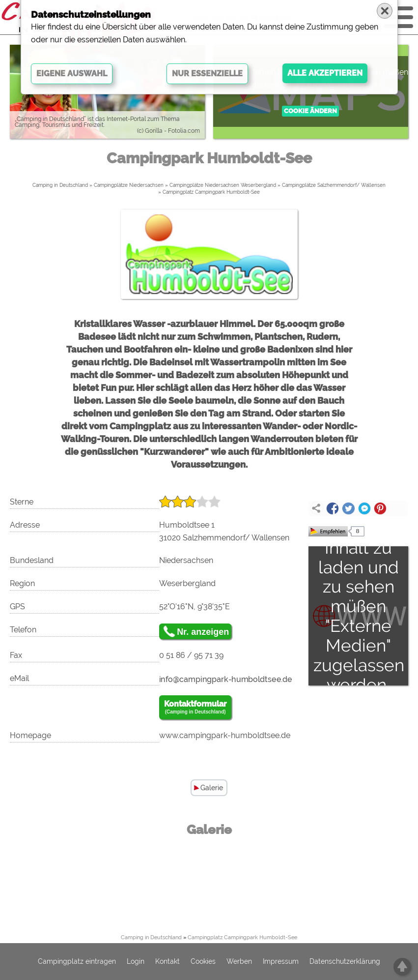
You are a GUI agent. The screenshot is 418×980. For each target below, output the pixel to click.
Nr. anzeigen (203, 632)
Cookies (203, 962)
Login (136, 962)
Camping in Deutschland (60, 185)
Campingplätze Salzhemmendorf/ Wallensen (334, 185)
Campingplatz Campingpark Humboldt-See (211, 192)
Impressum (281, 962)
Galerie (212, 788)
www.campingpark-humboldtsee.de (225, 735)
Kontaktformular (195, 708)
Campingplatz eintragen (77, 962)
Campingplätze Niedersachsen (129, 185)
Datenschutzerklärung (345, 962)
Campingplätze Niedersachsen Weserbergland (223, 185)
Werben (239, 962)
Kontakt (167, 962)
